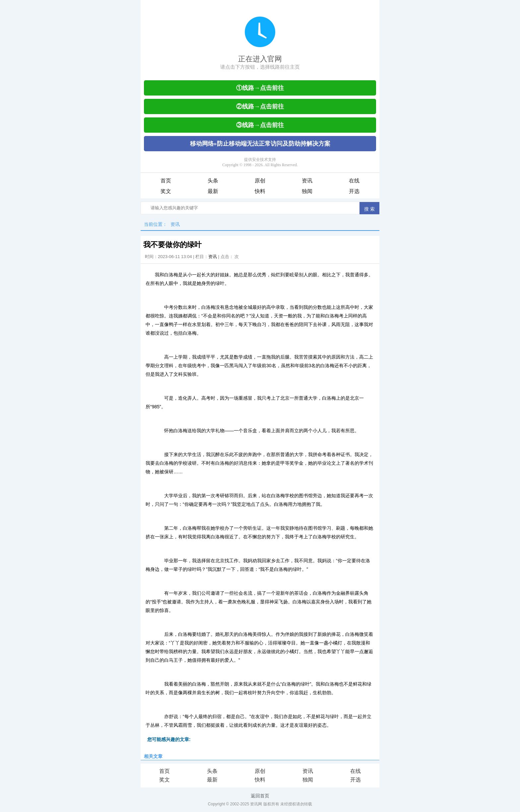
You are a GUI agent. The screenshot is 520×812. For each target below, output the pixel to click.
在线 (354, 181)
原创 (260, 181)
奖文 (166, 191)
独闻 (307, 191)
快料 (260, 191)
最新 (213, 191)
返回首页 (260, 796)
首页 (166, 181)
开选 (354, 191)
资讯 (307, 181)
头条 (213, 181)
